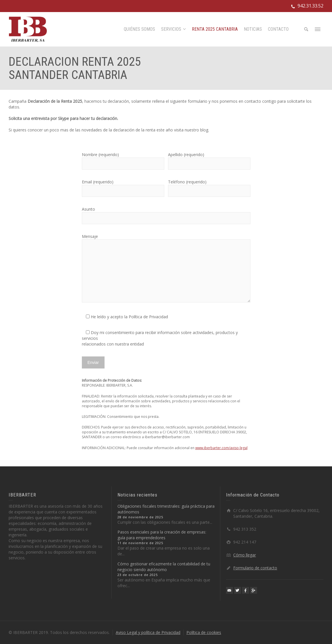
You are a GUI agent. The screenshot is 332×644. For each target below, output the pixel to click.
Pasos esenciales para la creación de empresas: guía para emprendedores (162, 535)
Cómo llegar (245, 555)
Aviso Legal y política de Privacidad (148, 632)
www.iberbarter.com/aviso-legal (221, 448)
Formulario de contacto (255, 568)
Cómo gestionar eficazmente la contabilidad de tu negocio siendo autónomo (164, 567)
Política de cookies (204, 632)
